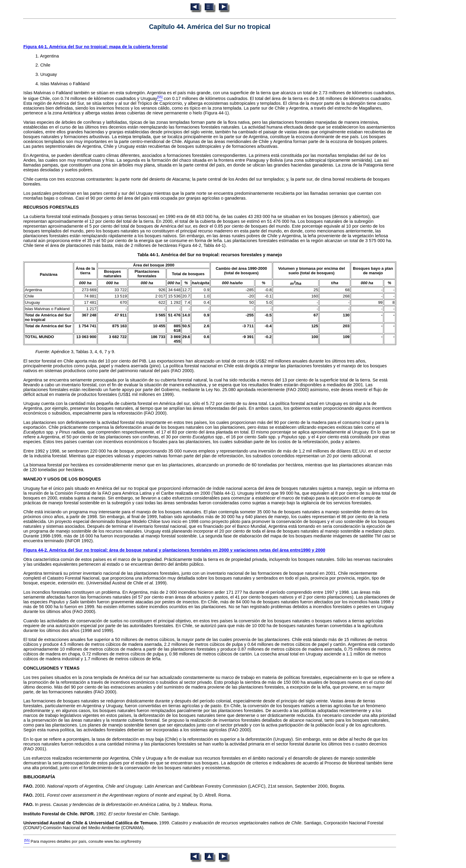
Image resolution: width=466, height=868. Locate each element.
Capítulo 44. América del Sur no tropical (210, 27)
